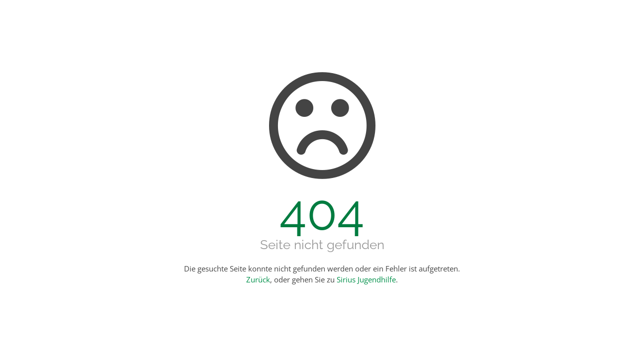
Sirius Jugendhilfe (366, 279)
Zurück (258, 279)
